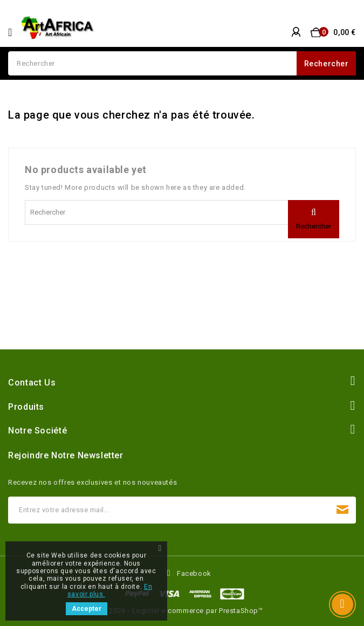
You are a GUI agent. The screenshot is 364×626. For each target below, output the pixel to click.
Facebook (194, 573)
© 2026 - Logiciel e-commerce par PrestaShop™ (182, 611)
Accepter (87, 609)
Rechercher (327, 64)
